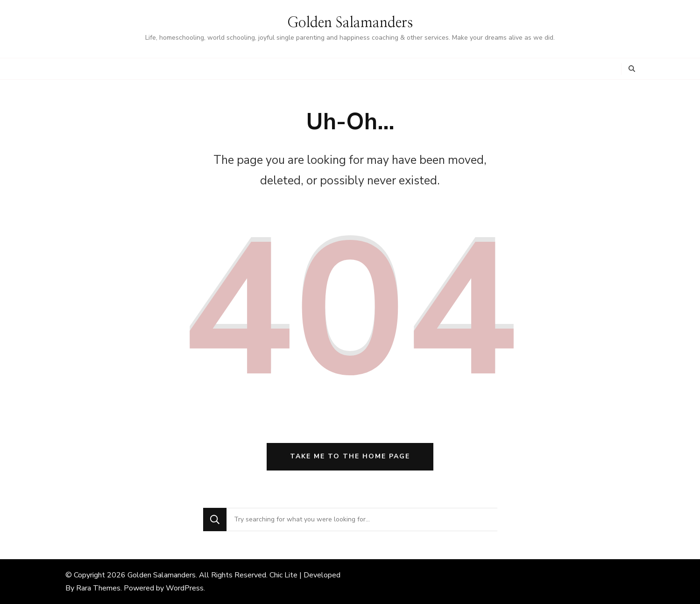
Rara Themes (98, 588)
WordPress (185, 588)
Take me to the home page (350, 456)
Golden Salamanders (350, 23)
